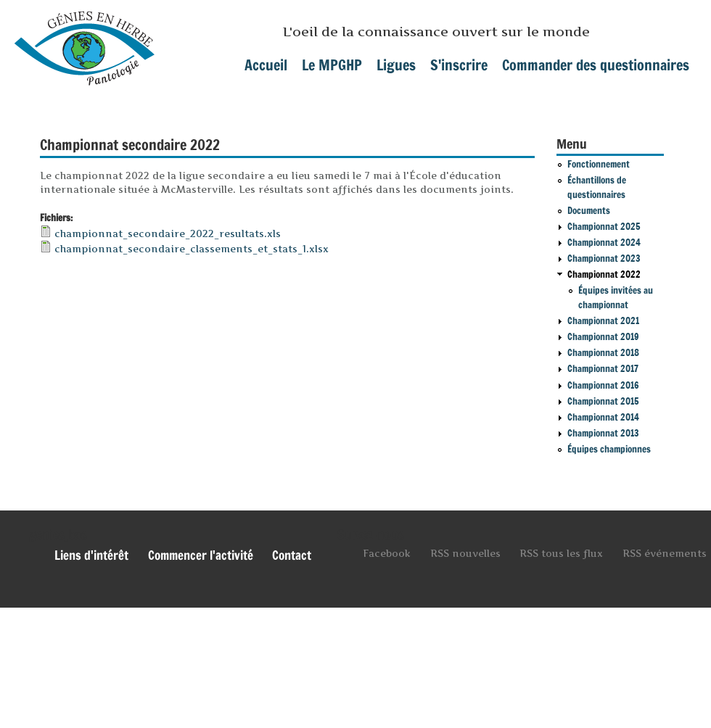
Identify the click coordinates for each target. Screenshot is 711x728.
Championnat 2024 (604, 242)
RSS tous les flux (561, 553)
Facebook (387, 553)
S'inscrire (459, 65)
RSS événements (665, 553)
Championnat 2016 (603, 385)
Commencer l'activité (201, 555)
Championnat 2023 (604, 258)
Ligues (396, 65)
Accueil (266, 65)
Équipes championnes (609, 449)
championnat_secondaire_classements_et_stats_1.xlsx (192, 249)
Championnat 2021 (603, 320)
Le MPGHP (332, 65)
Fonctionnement (599, 164)
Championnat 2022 (604, 274)
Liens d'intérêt (91, 555)
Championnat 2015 (603, 401)
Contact (292, 555)
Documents (589, 210)
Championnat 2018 (603, 352)
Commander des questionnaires (596, 65)
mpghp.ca (85, 43)
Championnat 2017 (603, 368)
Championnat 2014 (603, 417)
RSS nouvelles (465, 553)
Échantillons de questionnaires (597, 187)
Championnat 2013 (603, 433)
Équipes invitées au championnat (616, 297)
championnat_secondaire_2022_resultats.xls (168, 233)
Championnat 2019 (603, 336)
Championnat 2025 (604, 226)
